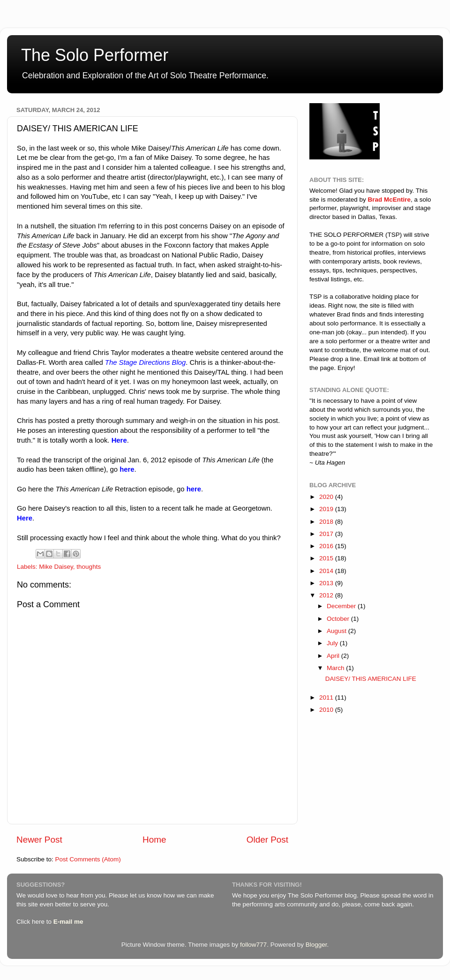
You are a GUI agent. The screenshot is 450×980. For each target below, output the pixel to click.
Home (154, 840)
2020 (327, 497)
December (342, 606)
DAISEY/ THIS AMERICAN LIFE (371, 679)
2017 (327, 534)
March (336, 668)
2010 (327, 710)
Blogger (316, 945)
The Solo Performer (95, 55)
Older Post (267, 840)
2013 (327, 583)
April (334, 656)
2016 (327, 546)
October (339, 619)
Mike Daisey (56, 567)
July (333, 643)
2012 (327, 595)
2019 (327, 509)
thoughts (89, 567)
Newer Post (39, 840)
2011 (327, 697)
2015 (327, 558)
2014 (327, 571)
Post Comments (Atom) (88, 859)
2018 (327, 522)
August (337, 631)
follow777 (253, 945)
